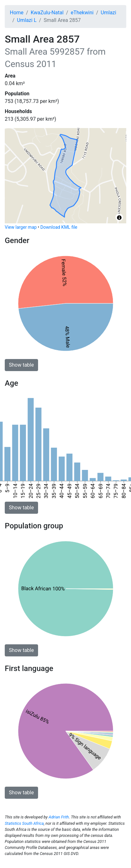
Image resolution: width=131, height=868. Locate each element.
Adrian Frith (59, 817)
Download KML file (59, 227)
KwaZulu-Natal (47, 13)
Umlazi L (27, 20)
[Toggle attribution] (119, 218)
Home (17, 13)
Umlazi (109, 13)
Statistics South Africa (24, 823)
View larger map (21, 227)
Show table (21, 365)
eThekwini (82, 13)
